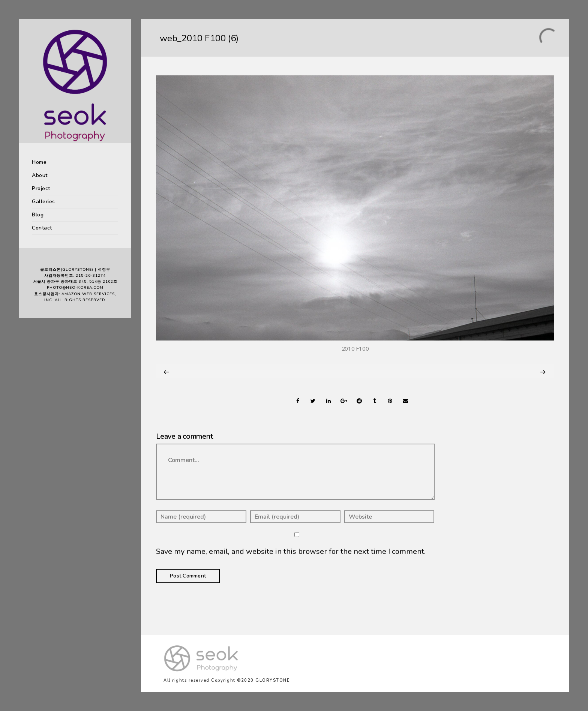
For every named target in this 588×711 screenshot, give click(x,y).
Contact (42, 228)
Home (39, 162)
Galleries (43, 202)
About (40, 175)
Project (41, 188)
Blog (38, 215)
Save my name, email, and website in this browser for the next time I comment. (291, 551)
